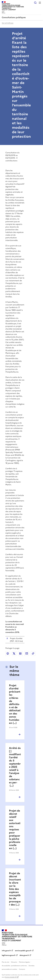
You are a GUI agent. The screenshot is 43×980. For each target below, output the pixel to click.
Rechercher (35, 3)
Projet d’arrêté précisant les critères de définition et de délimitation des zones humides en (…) (15, 704)
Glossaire (14, 962)
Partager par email (27, 653)
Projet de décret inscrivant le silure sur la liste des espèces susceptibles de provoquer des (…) (15, 889)
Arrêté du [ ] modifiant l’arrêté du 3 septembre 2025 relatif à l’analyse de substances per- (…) (15, 767)
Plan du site (5, 962)
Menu (40, 3)
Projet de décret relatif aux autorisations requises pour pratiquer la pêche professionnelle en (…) (15, 829)
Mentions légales (24, 962)
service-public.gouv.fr (23, 951)
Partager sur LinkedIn (20, 653)
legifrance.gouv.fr (9, 955)
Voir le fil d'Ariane (8, 23)
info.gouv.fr (6, 951)
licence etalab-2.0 (11, 977)
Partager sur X (14, 653)
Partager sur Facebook (8, 653)
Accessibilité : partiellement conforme (14, 966)
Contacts (22, 969)
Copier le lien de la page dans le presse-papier (33, 653)
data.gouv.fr (24, 955)
